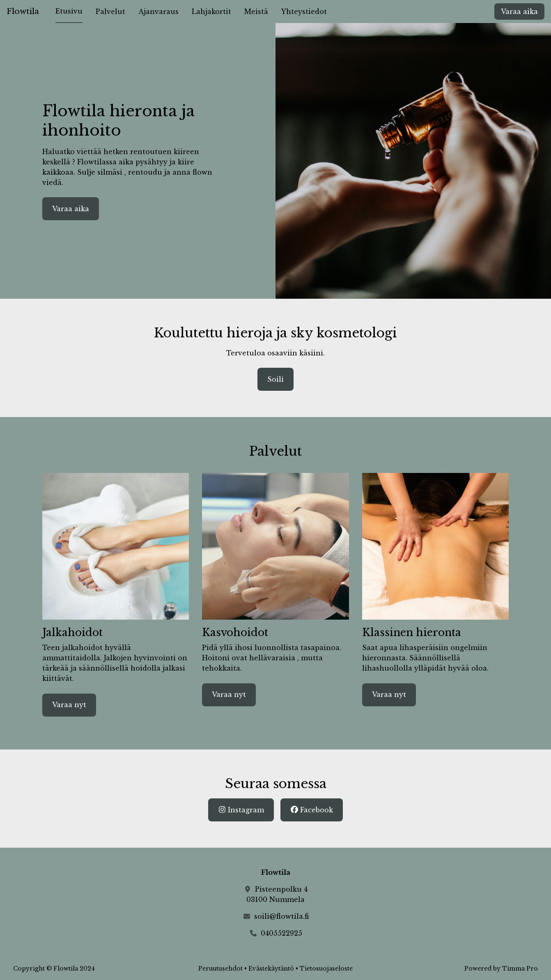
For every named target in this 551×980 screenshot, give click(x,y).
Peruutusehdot (220, 968)
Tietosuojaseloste (326, 968)
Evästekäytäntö (271, 968)
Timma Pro (520, 968)
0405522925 (281, 933)
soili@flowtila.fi (281, 916)
